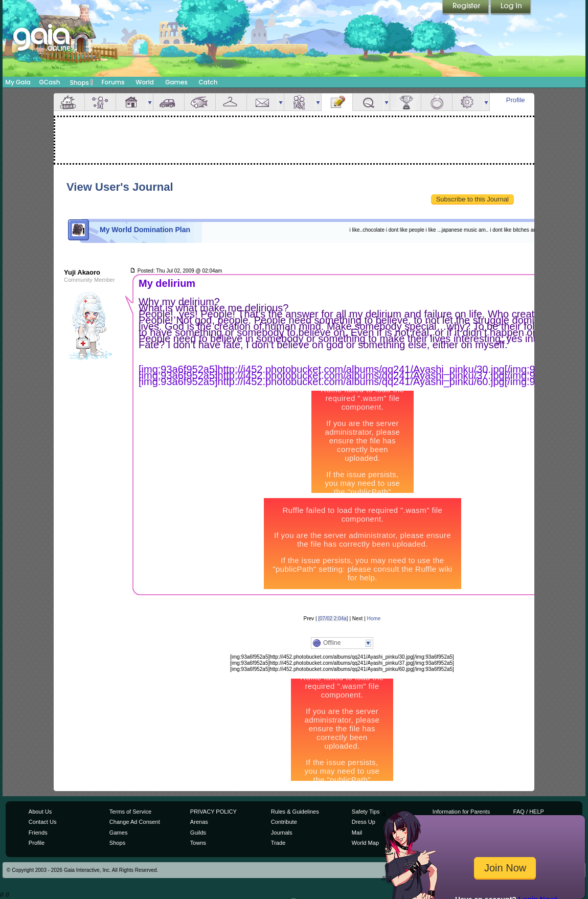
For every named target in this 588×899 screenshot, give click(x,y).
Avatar (100, 102)
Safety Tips (366, 812)
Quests (368, 102)
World (145, 82)
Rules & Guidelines (295, 812)
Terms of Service (130, 812)
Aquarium (200, 102)
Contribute (284, 822)
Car (169, 102)
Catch (208, 82)
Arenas (199, 822)
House (131, 102)
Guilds (198, 833)
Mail (262, 102)
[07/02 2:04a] (333, 619)
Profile (516, 100)
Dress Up (364, 822)
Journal (337, 102)
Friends (300, 102)
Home (374, 619)
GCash (50, 82)
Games (176, 82)
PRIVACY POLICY (213, 812)
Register (466, 8)
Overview (69, 102)
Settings (468, 102)
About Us (40, 812)
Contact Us (43, 822)
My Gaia (18, 82)
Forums (113, 82)
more (150, 102)
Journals (282, 833)
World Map (365, 843)
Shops (82, 82)
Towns (198, 843)
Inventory (231, 102)
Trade (278, 843)
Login (511, 8)
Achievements (405, 102)
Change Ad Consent (135, 822)
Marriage (437, 102)
